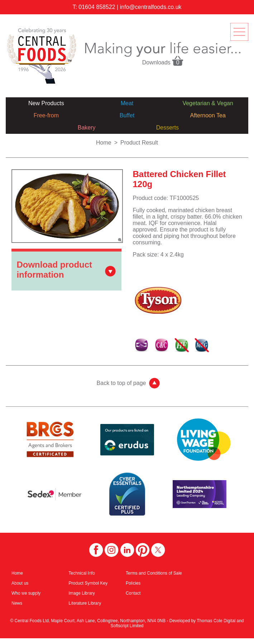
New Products (46, 103)
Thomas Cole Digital (216, 621)
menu (239, 32)
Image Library (82, 593)
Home (104, 143)
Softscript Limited (127, 626)
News (17, 603)
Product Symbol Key (88, 583)
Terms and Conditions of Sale (154, 573)
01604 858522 (97, 7)
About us (20, 583)
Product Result (139, 143)
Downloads (163, 60)
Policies (133, 583)
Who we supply (26, 593)
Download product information (54, 270)
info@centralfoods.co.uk (151, 7)
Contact (133, 593)
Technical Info (82, 573)
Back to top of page (121, 383)
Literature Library (85, 603)
